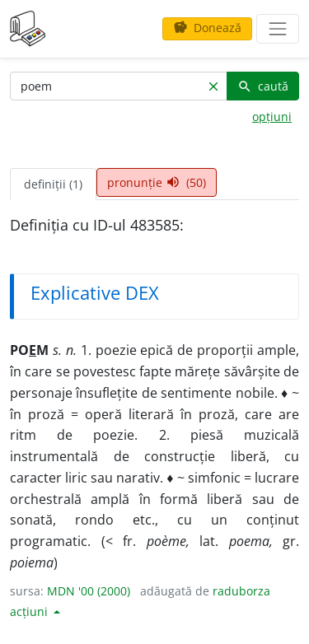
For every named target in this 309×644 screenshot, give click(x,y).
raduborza (241, 591)
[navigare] (278, 29)
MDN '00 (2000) (89, 591)
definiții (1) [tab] (53, 184)
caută (263, 86)
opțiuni (272, 117)
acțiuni (30, 611)
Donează (207, 28)
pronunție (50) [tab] (157, 182)
